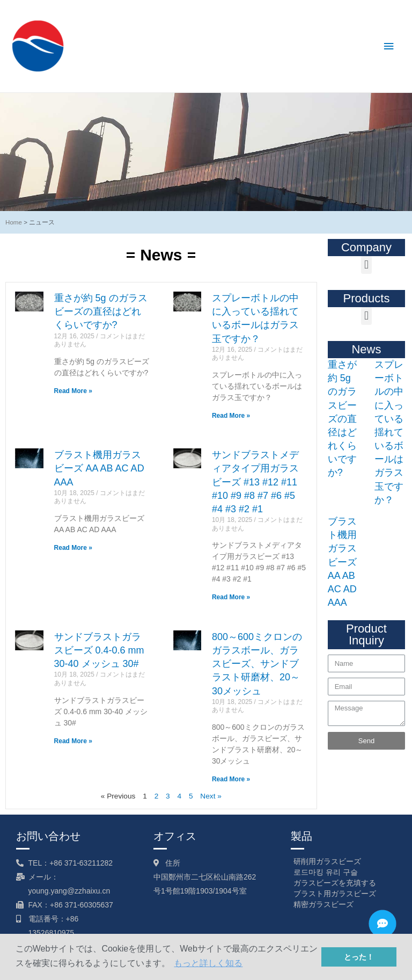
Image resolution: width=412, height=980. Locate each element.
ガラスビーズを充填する (335, 883)
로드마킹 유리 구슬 (326, 872)
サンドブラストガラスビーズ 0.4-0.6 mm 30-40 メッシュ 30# (99, 650)
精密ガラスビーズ (323, 904)
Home (14, 222)
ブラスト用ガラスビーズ (335, 894)
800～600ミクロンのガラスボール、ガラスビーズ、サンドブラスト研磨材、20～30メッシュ (257, 664)
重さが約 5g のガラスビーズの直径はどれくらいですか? (101, 311)
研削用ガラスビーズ (327, 861)
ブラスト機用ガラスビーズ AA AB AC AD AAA (99, 468)
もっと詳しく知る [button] (208, 963)
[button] (366, 265)
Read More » (73, 391)
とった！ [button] (359, 957)
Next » (211, 796)
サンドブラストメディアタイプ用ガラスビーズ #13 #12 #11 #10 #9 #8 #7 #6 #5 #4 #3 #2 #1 (255, 482)
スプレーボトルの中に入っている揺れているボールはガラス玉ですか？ (389, 432)
